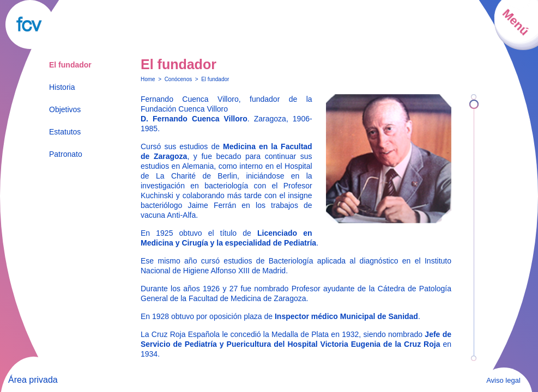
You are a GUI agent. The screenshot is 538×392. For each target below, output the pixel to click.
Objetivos (65, 109)
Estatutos (65, 132)
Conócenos (179, 79)
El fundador (70, 65)
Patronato (66, 154)
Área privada (33, 380)
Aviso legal (503, 380)
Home (148, 79)
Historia (62, 87)
